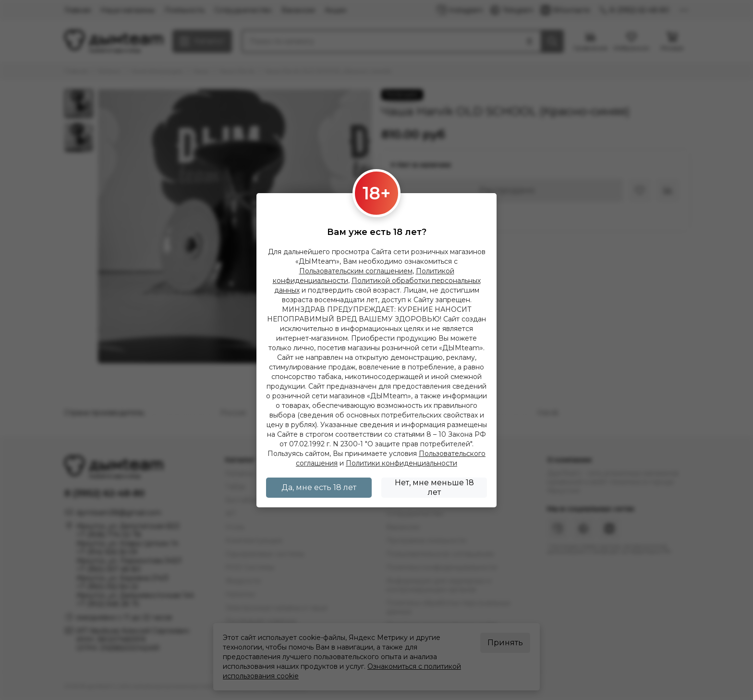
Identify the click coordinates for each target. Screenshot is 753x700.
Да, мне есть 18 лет (319, 487)
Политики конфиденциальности (401, 463)
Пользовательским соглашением (356, 271)
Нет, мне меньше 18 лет (434, 487)
